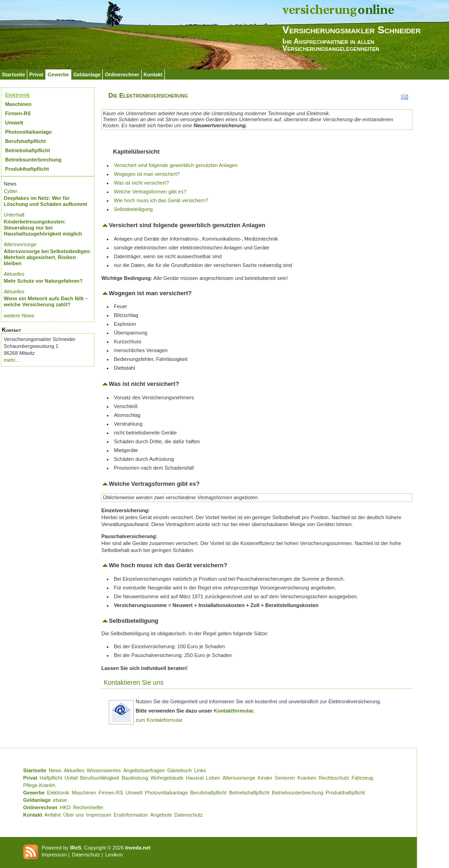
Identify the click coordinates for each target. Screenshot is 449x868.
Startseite (13, 74)
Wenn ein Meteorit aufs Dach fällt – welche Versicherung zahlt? (46, 301)
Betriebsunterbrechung (33, 160)
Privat (36, 74)
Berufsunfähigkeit (100, 778)
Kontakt (153, 74)
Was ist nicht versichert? (141, 183)
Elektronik (17, 95)
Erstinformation (131, 815)
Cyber (10, 191)
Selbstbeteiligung (133, 209)
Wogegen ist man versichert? (147, 174)
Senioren (285, 778)
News (55, 770)
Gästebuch (179, 770)
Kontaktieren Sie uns (134, 682)
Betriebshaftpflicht (28, 150)
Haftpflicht (51, 778)
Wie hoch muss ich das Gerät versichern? (161, 200)
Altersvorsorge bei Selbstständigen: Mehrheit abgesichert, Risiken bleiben (47, 257)
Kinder (265, 778)
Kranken (307, 778)
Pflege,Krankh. (40, 785)
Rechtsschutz (334, 778)
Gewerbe (58, 74)
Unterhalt (14, 215)
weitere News (19, 316)
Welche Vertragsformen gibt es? (150, 192)
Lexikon (114, 855)
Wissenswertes (104, 770)
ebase (60, 800)
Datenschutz (189, 815)
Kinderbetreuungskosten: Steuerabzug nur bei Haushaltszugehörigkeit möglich (43, 228)
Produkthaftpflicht (27, 169)
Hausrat (195, 778)
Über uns (73, 815)
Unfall (71, 778)
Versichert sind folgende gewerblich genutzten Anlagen (176, 165)
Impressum (99, 815)
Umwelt (14, 123)
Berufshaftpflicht (25, 141)
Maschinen (18, 104)
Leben (213, 778)
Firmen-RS (18, 113)
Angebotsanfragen (144, 770)
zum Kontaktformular (159, 720)
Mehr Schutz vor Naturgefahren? (43, 281)
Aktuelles (14, 274)
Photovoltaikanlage (28, 132)
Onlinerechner (122, 74)
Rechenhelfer (88, 807)
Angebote (161, 815)
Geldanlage (87, 74)
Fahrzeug (362, 778)
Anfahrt (53, 815)
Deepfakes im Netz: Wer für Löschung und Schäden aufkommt (45, 201)
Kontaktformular (234, 711)
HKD (65, 807)
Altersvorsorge (20, 244)
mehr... (12, 360)
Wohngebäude (167, 778)
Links (200, 770)
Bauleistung (135, 778)
